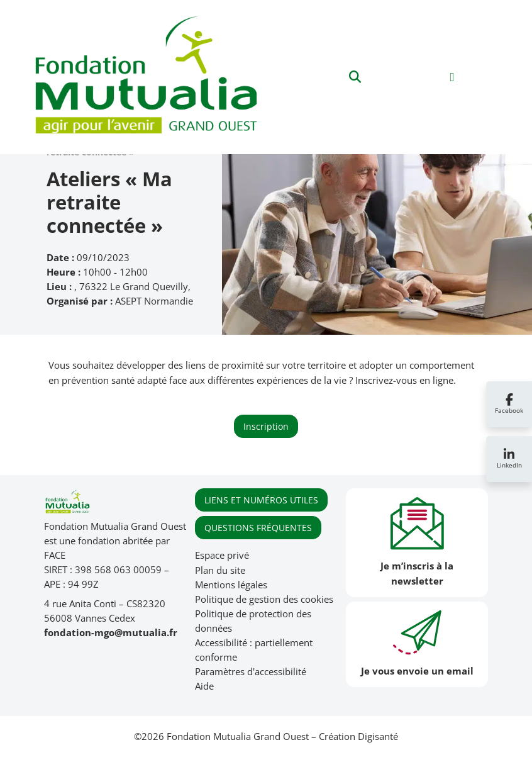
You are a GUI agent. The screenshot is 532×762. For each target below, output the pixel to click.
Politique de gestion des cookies (264, 599)
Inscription (266, 426)
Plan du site (220, 570)
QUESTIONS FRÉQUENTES (258, 528)
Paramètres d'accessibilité (251, 672)
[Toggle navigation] (452, 77)
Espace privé (222, 555)
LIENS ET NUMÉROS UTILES (261, 500)
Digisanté (378, 737)
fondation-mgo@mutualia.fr (111, 633)
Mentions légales (231, 585)
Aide (204, 686)
